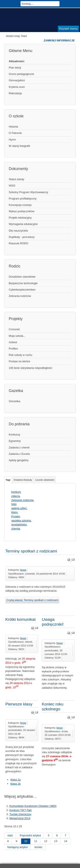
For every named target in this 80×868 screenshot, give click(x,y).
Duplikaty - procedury (22, 237)
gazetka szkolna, (21, 520)
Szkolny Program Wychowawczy (28, 192)
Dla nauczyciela (18, 231)
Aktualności (17, 61)
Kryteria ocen (17, 87)
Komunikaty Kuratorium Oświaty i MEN (33, 806)
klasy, (15, 512)
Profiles (13, 349)
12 (46, 841)
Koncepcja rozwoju (20, 205)
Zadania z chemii (19, 447)
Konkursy (14, 435)
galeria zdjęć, (19, 508)
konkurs (16, 492)
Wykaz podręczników (22, 211)
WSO (12, 186)
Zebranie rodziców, (23, 500)
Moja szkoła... (17, 336)
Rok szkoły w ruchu (20, 355)
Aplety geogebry (19, 460)
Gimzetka (15, 401)
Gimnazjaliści (17, 80)
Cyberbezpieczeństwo (22, 290)
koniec (39, 847)
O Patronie (15, 133)
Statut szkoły (17, 179)
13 (56, 841)
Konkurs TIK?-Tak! (21, 810)
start (10, 835)
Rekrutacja (15, 93)
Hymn (12, 140)
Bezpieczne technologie (23, 283)
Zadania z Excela (19, 454)
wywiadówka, (19, 525)
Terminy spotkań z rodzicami (31, 551)
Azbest (13, 342)
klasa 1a (16, 780)
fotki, (14, 504)
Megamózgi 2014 (20, 818)
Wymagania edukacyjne (23, 224)
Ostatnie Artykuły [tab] (23, 480)
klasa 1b (16, 784)
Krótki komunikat (20, 619)
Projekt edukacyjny (20, 218)
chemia (16, 529)
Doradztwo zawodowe (22, 277)
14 (66, 841)
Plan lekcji (15, 68)
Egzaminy (15, 441)
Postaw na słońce (19, 361)
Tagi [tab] (8, 480)
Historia (13, 127)
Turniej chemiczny (20, 814)
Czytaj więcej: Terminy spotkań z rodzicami (32, 600)
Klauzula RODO (18, 243)
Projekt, (16, 516)
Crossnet (14, 329)
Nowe (23, 570)
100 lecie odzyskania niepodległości (30, 368)
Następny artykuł (17, 847)
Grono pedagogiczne (21, 74)
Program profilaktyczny (23, 199)
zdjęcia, (16, 496)
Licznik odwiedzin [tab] (45, 480)
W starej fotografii (19, 146)
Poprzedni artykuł (30, 835)
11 (36, 841)
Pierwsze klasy (19, 704)
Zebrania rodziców (20, 296)
